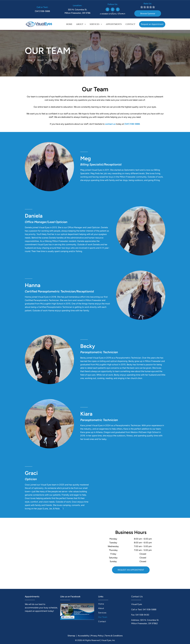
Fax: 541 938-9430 (140, 615)
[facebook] (107, 10)
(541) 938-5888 (42, 11)
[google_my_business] (118, 10)
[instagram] (113, 10)
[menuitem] (69, 24)
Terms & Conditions (114, 636)
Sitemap (71, 636)
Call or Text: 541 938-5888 (144, 609)
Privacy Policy (97, 636)
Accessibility (84, 636)
